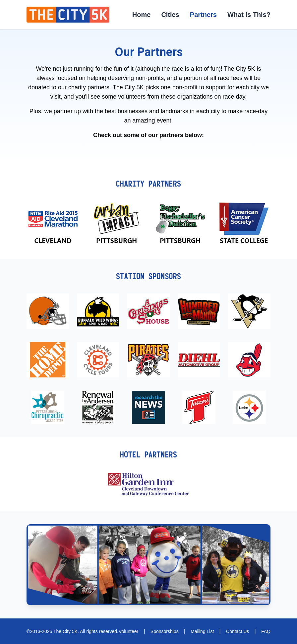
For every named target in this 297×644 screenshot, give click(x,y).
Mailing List (202, 631)
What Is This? (249, 15)
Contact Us (238, 631)
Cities (170, 15)
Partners (203, 15)
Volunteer (128, 631)
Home (142, 15)
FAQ (266, 631)
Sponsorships (165, 631)
